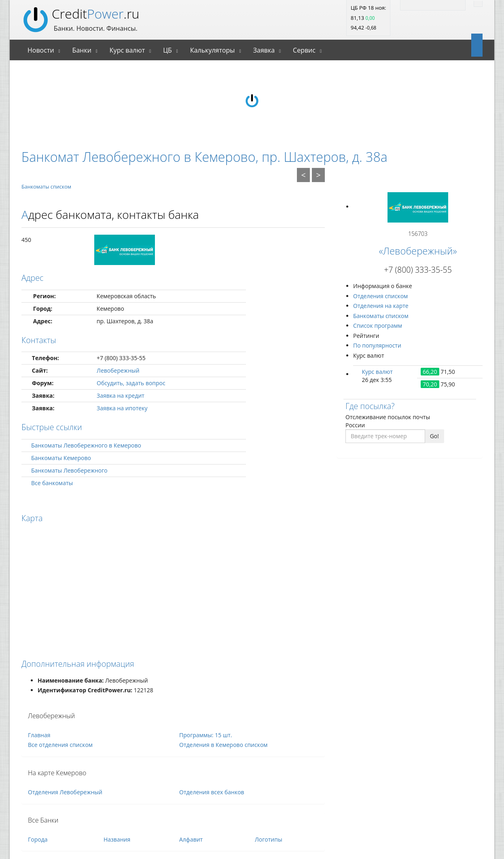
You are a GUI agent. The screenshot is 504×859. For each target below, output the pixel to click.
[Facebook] (441, 4)
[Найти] (478, 4)
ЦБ (167, 50)
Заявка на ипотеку (122, 408)
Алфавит (191, 839)
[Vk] (457, 4)
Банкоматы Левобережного (69, 470)
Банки (82, 50)
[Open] (474, 45)
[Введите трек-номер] (385, 436)
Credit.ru (95, 14)
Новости (41, 50)
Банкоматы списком (46, 187)
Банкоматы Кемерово (61, 458)
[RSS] (409, 4)
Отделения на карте (381, 306)
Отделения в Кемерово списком (223, 745)
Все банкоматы (52, 483)
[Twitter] (425, 4)
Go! (434, 436)
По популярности (377, 345)
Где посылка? (370, 406)
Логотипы (269, 839)
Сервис (304, 50)
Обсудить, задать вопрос (131, 383)
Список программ (378, 326)
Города (38, 839)
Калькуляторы (213, 50)
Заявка (264, 50)
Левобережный (118, 370)
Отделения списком (380, 296)
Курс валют (127, 50)
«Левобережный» (418, 251)
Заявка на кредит (121, 396)
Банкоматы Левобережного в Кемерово (86, 445)
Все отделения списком (60, 745)
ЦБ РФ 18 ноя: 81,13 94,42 (368, 18)
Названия (117, 839)
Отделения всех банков (212, 792)
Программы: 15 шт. (206, 735)
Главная (39, 735)
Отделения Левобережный (65, 792)
